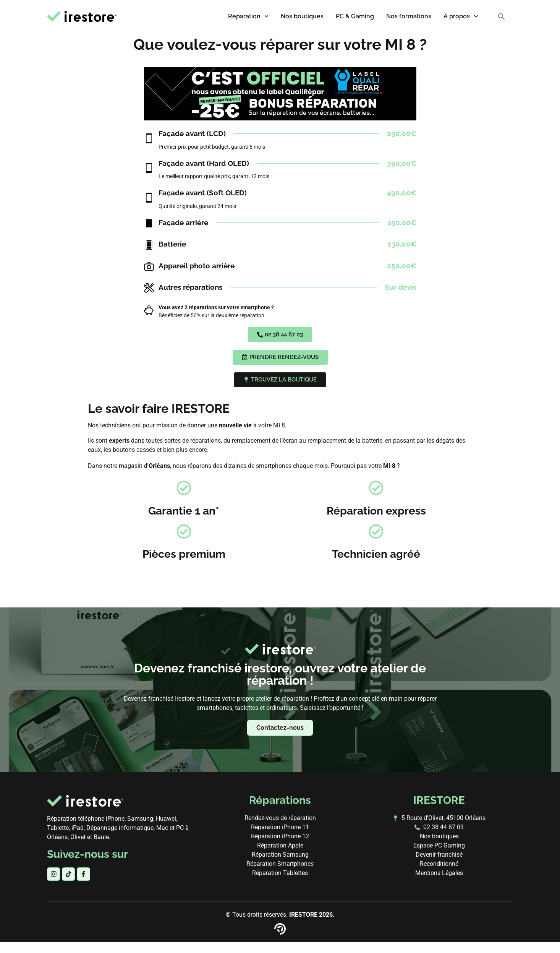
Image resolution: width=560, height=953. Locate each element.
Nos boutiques (302, 16)
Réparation (248, 16)
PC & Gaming (355, 16)
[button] (502, 16)
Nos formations (409, 16)
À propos (461, 16)
